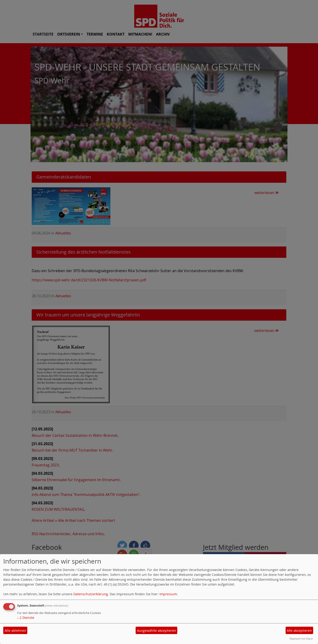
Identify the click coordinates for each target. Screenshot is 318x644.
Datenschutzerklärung (91, 594)
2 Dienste (26, 618)
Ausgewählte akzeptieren (157, 630)
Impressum (168, 594)
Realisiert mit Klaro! (301, 639)
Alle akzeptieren (299, 630)
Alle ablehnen (15, 630)
